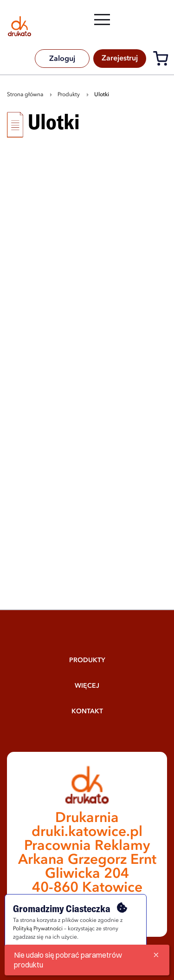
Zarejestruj (120, 59)
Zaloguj (62, 59)
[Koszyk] (163, 60)
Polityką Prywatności (38, 929)
